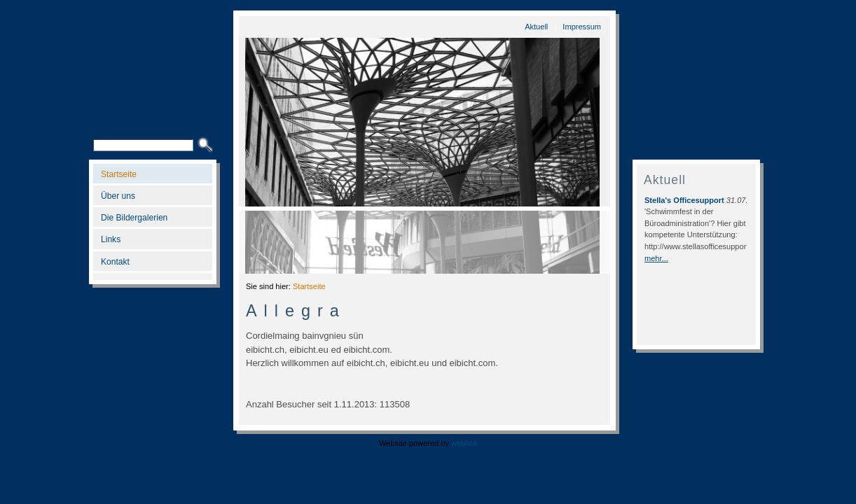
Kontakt (115, 262)
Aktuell (536, 27)
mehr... (656, 258)
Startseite (119, 174)
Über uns (118, 196)
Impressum (582, 27)
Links (111, 239)
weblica (464, 443)
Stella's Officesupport (684, 200)
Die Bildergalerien (134, 218)
